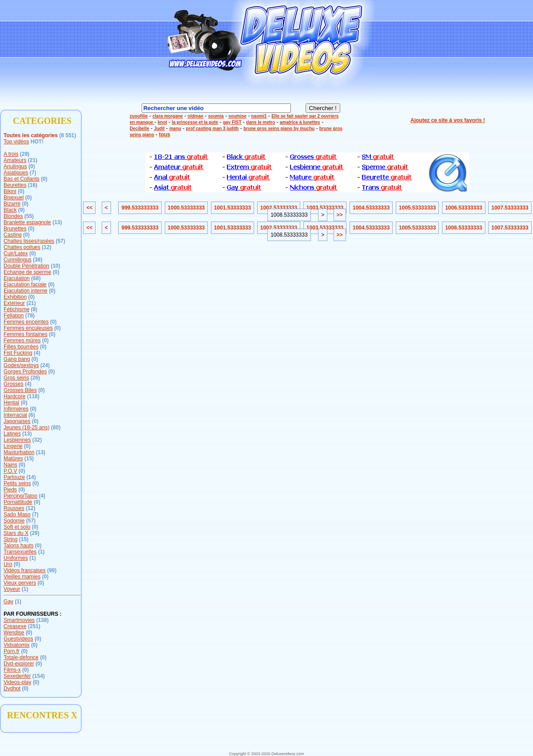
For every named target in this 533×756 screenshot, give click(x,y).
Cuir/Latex (16, 253)
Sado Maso (17, 515)
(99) (52, 570)
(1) (42, 552)
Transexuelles (20, 552)
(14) (31, 477)
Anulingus (15, 166)
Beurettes (15, 185)
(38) (38, 260)
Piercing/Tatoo (20, 496)
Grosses (14, 384)
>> (340, 215)
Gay (8, 602)
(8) (34, 309)
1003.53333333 (325, 208)
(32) (37, 440)
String (10, 539)
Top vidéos (16, 142)
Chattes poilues (22, 247)
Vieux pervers (20, 583)
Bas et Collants (22, 179)
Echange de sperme (27, 272)
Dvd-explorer (19, 664)
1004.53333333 (371, 208)
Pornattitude (18, 502)
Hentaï (11, 403)
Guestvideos (18, 639)
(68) (36, 278)
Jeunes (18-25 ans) (26, 427)
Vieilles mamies (22, 577)
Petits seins (17, 483)
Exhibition (15, 297)
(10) (55, 266)
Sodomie (14, 521)
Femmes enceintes (26, 322)
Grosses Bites (20, 390)
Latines (12, 434)
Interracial (15, 415)
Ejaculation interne (26, 291)
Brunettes (15, 229)
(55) (29, 216)
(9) (22, 210)
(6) (32, 415)
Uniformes (16, 558)
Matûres (13, 459)
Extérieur (14, 303)
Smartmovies (19, 620)
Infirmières (16, 409)
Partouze (14, 477)
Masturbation (19, 452)
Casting (13, 235)
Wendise (14, 633)
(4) (37, 353)
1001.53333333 (233, 208)
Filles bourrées (21, 347)
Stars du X (16, 533)
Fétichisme (16, 309)
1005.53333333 (417, 208)
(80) (56, 427)
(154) (39, 676)
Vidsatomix (16, 645)
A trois (11, 154)
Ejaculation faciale (25, 285)
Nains (10, 465)
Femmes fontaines (26, 334)
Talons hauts (18, 546)
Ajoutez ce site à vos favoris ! (448, 120)
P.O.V (10, 471)
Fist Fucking (18, 353)
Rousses (14, 508)
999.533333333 (140, 208)
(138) (42, 620)
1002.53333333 (279, 208)
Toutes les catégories (31, 135)
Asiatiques (16, 173)
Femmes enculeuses (28, 328)
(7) (33, 173)
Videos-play (17, 682)
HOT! (37, 142)
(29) (25, 154)
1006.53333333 (463, 208)
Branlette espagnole (27, 222)
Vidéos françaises (25, 570)
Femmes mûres (22, 340)
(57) (60, 241)
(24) (45, 365)
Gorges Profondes (25, 372)
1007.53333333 (510, 208)
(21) (33, 160)
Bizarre (12, 204)
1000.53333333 (186, 208)
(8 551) (68, 135)
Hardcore (14, 396)
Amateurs (15, 160)
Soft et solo (17, 527)
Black (10, 210)
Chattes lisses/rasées (29, 241)
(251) (34, 626)
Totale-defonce (21, 657)
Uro (8, 564)
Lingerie (13, 446)
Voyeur (12, 589)
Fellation (14, 316)
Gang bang (17, 359)
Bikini (10, 191)
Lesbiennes (17, 440)
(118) (33, 396)
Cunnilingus (18, 260)
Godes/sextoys (21, 365)
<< (89, 208)
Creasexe (15, 626)
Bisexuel (14, 198)
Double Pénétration (26, 266)
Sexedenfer (17, 676)
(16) (33, 185)
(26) (35, 378)
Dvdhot (12, 689)
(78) (30, 316)
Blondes (13, 216)
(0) (32, 166)
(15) (29, 459)
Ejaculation (17, 278)
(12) (46, 247)
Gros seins (16, 378)
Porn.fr (12, 651)
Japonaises (17, 421)
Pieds (10, 490)
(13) (57, 222)
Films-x (12, 670)
